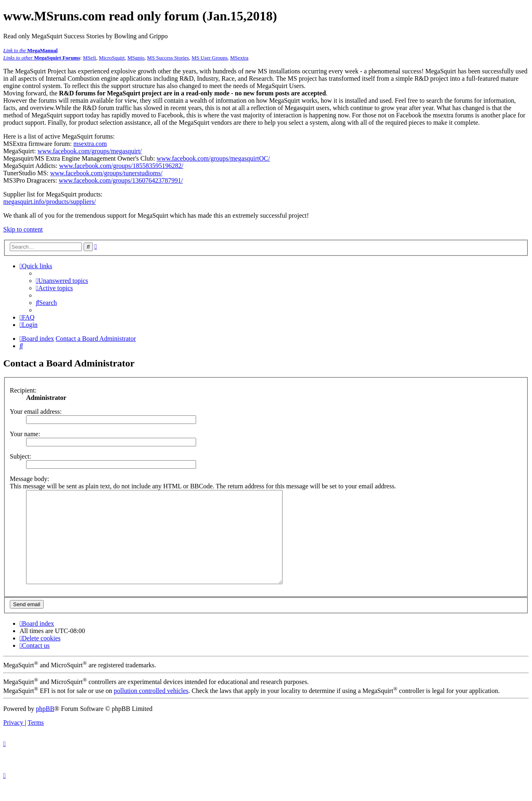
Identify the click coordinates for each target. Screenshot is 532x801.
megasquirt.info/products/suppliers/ (50, 202)
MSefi (89, 58)
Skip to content (23, 229)
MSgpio (136, 58)
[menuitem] (62, 281)
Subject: (20, 456)
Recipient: (23, 390)
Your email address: (36, 412)
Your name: (25, 434)
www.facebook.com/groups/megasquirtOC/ (213, 158)
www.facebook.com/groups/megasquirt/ (90, 151)
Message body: (29, 479)
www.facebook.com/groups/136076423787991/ (121, 180)
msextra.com (90, 144)
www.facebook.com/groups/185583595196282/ (121, 166)
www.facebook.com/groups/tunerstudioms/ (106, 173)
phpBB (45, 727)
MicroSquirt (112, 58)
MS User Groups (210, 58)
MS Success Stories (168, 58)
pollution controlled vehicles (151, 709)
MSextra (240, 58)
